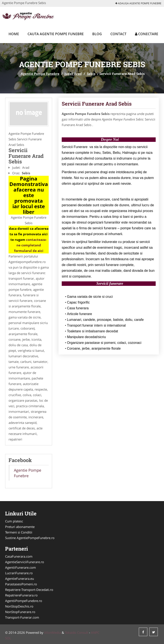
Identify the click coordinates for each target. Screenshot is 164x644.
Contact (118, 34)
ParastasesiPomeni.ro (21, 584)
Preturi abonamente (20, 527)
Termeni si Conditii (19, 532)
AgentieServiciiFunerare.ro (25, 562)
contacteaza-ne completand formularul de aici (31, 245)
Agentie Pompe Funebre (40, 74)
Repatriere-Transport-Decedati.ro (29, 590)
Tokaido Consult (77, 632)
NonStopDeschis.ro (19, 606)
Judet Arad (73, 74)
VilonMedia (53, 632)
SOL (8, 638)
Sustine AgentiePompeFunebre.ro (30, 538)
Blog (97, 34)
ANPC (95, 632)
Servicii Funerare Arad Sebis (97, 104)
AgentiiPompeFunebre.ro (24, 601)
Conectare (147, 34)
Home (14, 34)
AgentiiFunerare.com (20, 567)
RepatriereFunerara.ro (21, 595)
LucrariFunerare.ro (19, 573)
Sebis (91, 74)
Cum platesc (14, 521)
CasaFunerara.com (19, 556)
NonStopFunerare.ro (20, 612)
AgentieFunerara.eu (20, 579)
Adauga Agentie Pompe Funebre (138, 3)
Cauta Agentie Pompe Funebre (56, 34)
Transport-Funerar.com (22, 617)
